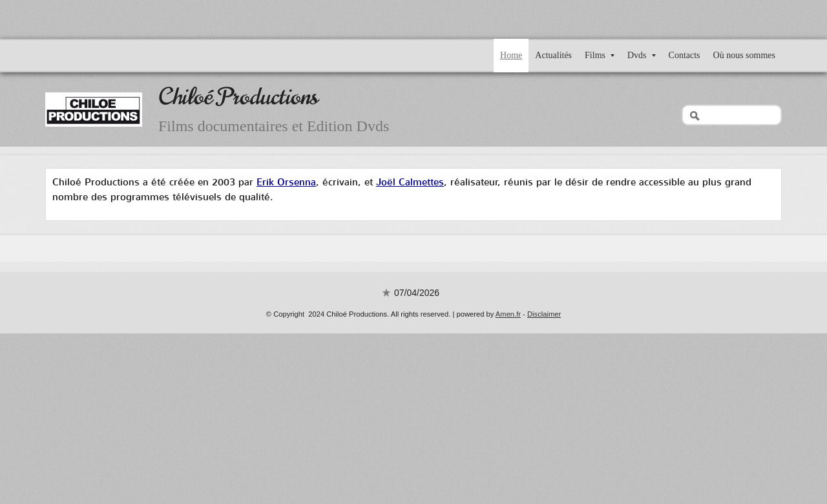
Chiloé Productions (238, 97)
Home (511, 55)
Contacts (685, 55)
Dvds (642, 55)
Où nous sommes (744, 55)
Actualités (553, 55)
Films (600, 55)
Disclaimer (544, 314)
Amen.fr (508, 314)
